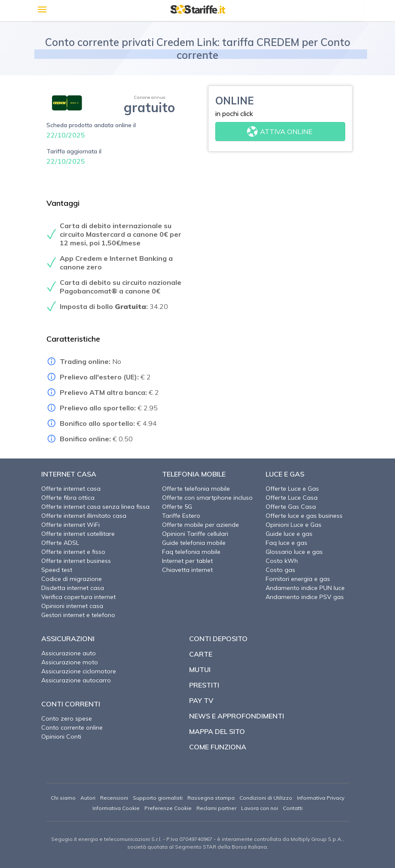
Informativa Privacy (321, 798)
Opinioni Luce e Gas (294, 525)
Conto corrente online (72, 727)
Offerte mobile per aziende (201, 525)
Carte (201, 654)
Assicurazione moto (70, 662)
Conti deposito (218, 639)
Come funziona (218, 747)
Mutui (200, 669)
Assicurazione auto (69, 653)
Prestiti (204, 685)
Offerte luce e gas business (304, 516)
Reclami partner (216, 808)
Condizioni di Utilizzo (266, 798)
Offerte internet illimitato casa (84, 516)
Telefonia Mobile (194, 474)
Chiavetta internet (187, 570)
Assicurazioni (68, 639)
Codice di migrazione (72, 579)
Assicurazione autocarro (76, 680)
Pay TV (201, 700)
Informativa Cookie (116, 808)
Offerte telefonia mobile (196, 489)
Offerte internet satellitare (78, 534)
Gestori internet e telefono (78, 615)
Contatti (293, 808)
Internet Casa (69, 474)
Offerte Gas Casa (291, 507)
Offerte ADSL (60, 543)
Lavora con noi (260, 808)
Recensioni (114, 798)
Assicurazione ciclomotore (79, 671)
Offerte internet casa (71, 489)
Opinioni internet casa (72, 606)
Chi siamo (63, 798)
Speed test (57, 570)
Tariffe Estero (181, 516)
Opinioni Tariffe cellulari (195, 534)
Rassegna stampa (211, 798)
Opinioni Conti (61, 737)
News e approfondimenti (237, 716)
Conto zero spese (67, 718)
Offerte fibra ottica (68, 498)
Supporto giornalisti (158, 798)
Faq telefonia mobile (191, 552)
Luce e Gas (285, 474)
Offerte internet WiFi (70, 525)
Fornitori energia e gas (298, 579)
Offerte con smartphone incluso (207, 498)
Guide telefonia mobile (194, 543)
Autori (88, 798)
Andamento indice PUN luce (305, 588)
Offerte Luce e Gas (292, 489)
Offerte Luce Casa (292, 498)
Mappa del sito (217, 731)
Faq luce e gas (286, 543)
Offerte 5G (177, 507)
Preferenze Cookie (168, 808)
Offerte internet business (76, 561)
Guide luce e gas (289, 534)
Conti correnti (71, 704)
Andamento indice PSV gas (305, 597)
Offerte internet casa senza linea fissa (95, 507)
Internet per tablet (187, 561)
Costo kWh (282, 561)
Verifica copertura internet (78, 597)
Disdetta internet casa (73, 588)
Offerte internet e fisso (73, 552)
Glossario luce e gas (294, 552)
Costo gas (280, 570)
